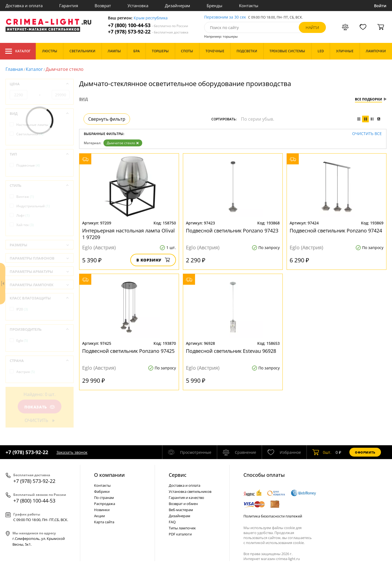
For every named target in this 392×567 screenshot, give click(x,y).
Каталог (18, 51)
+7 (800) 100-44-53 (148, 25)
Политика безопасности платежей (273, 516)
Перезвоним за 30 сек (225, 17)
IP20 (22, 309)
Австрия (26, 372)
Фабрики (102, 491)
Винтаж (25, 197)
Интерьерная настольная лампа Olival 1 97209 (128, 234)
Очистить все (367, 134)
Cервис (178, 475)
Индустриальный (33, 206)
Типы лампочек (182, 528)
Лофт (23, 215)
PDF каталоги (180, 534)
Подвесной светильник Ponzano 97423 (232, 231)
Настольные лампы (35, 125)
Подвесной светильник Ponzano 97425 (128, 351)
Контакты (249, 6)
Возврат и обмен (183, 504)
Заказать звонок (72, 452)
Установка (138, 6)
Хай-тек (25, 225)
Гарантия (69, 6)
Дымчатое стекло (123, 143)
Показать (40, 407)
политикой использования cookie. (275, 543)
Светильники (30, 134)
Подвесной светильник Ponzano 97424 (336, 231)
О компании (109, 475)
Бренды (215, 6)
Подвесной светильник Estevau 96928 (231, 351)
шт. (322, 452)
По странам (104, 498)
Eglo (22, 341)
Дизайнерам (177, 6)
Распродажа (105, 504)
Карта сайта (104, 522)
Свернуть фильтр (107, 119)
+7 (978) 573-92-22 (148, 32)
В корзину (153, 260)
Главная (14, 69)
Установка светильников (190, 491)
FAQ (172, 522)
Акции (99, 516)
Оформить (365, 452)
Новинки (102, 510)
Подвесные (28, 165)
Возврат (103, 6)
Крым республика (151, 18)
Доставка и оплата (24, 6)
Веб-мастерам (181, 510)
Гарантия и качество (186, 498)
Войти (380, 6)
